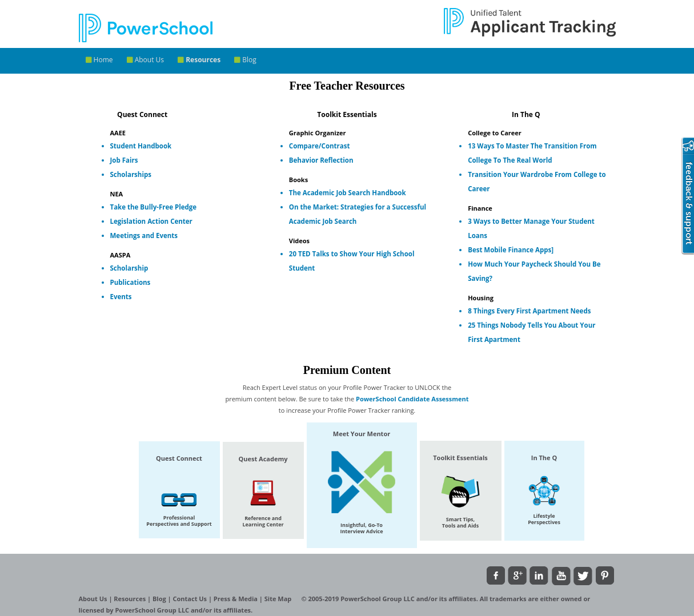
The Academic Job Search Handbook (348, 193)
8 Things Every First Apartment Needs (529, 311)
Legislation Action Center (151, 221)
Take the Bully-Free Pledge (154, 207)
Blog (245, 60)
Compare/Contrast (320, 146)
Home (99, 60)
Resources (199, 60)
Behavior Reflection (321, 160)
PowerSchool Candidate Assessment (412, 399)
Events (121, 297)
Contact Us (191, 599)
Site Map (279, 599)
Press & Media (236, 599)
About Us (146, 60)
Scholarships (131, 174)
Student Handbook (141, 146)
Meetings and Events (144, 235)
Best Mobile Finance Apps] (511, 250)
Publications (131, 282)
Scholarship (129, 268)
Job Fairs (124, 160)
